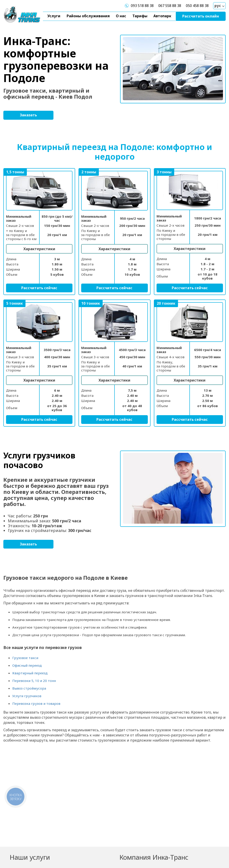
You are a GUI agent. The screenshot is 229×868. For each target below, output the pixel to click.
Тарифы (140, 16)
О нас (121, 16)
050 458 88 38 (197, 6)
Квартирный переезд (30, 673)
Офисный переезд (27, 665)
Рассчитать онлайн (201, 16)
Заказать (28, 115)
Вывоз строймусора (29, 688)
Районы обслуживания (88, 16)
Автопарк (162, 16)
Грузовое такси (25, 658)
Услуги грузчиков (27, 696)
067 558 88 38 (170, 6)
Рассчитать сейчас (39, 288)
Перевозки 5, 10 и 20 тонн (34, 681)
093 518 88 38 (142, 6)
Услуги (54, 16)
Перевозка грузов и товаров (36, 703)
